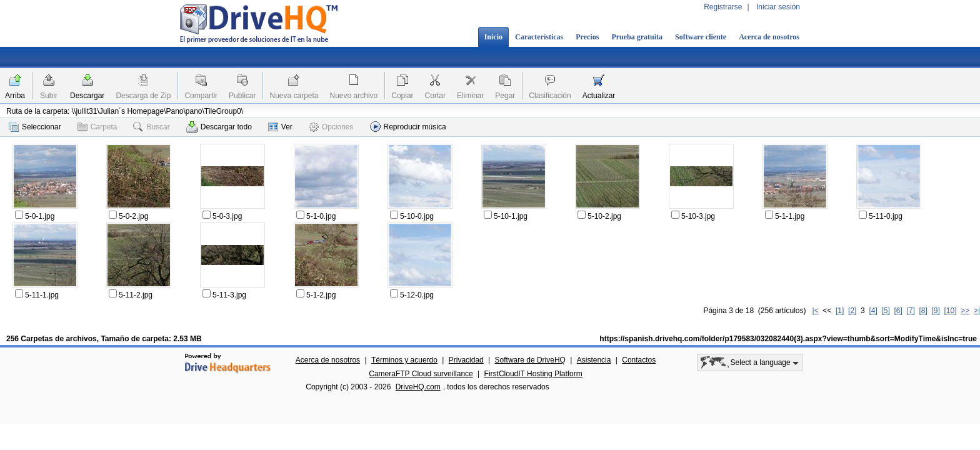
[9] (935, 311)
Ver (280, 127)
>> (965, 311)
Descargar (87, 96)
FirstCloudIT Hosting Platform (533, 374)
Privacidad (466, 360)
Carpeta (97, 127)
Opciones (331, 127)
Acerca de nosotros (769, 37)
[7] (910, 311)
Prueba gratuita (637, 37)
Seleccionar (35, 127)
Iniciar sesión (778, 7)
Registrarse (723, 7)
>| (977, 311)
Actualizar (599, 96)
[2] (852, 311)
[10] (951, 311)
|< (816, 311)
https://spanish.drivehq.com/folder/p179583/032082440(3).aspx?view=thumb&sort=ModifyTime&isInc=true (788, 339)
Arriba (15, 96)
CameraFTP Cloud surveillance (421, 374)
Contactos (639, 360)
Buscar (151, 127)
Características (539, 37)
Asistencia (594, 360)
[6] (898, 311)
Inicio (493, 37)
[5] (885, 311)
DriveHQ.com (418, 387)
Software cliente (701, 37)
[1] (840, 311)
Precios (587, 37)
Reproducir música (408, 127)
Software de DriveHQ (530, 360)
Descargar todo (219, 127)
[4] (873, 311)
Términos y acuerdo (404, 360)
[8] (923, 311)
